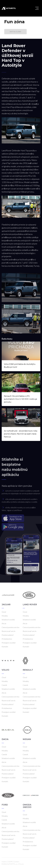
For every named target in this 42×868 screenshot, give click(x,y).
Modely (5, 616)
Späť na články (15, 32)
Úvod (4, 612)
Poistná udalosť (8, 635)
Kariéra (4, 862)
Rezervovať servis (9, 631)
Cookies (16, 862)
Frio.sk (21, 864)
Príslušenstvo (7, 639)
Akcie (4, 623)
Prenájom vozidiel (9, 643)
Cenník (4, 685)
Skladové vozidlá (8, 620)
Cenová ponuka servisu (10, 627)
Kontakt (5, 647)
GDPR (10, 862)
